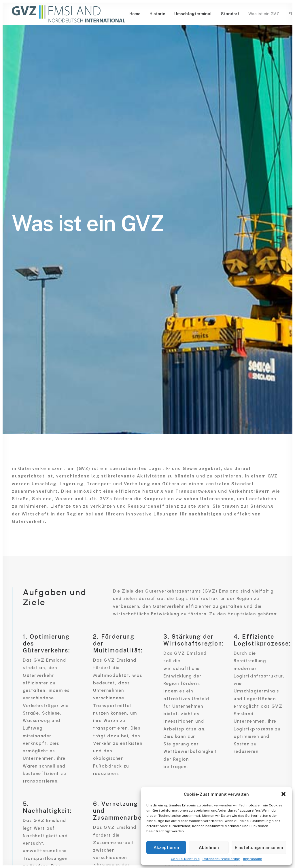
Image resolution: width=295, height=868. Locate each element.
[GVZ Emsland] (69, 14)
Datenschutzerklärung (221, 859)
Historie (157, 14)
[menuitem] (135, 14)
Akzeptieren (166, 847)
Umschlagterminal (193, 14)
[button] (283, 794)
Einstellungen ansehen (259, 847)
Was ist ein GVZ (264, 14)
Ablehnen (209, 847)
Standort (230, 14)
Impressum (253, 859)
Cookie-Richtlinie (185, 859)
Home (135, 14)
